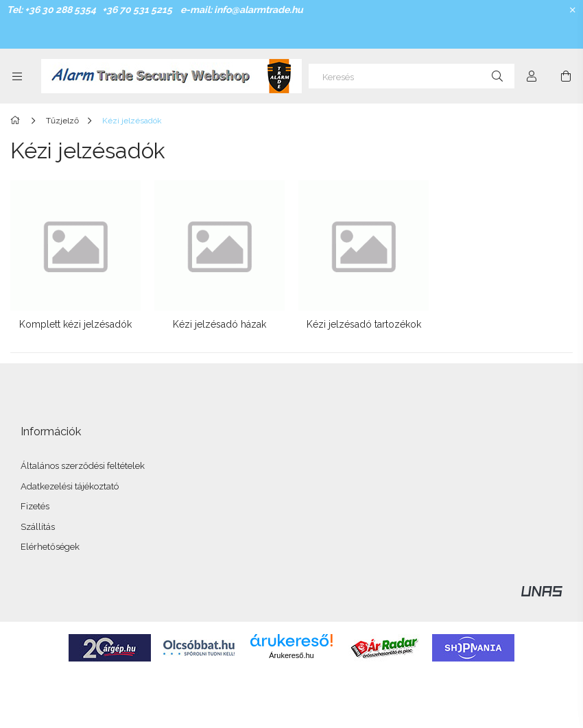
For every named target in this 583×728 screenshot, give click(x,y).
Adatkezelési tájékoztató (70, 486)
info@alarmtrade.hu (259, 10)
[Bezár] (573, 10)
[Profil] (532, 76)
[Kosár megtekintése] (566, 76)
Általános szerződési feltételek (83, 466)
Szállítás (38, 527)
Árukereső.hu (291, 655)
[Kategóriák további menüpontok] (17, 76)
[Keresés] (412, 76)
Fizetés (35, 506)
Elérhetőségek (50, 547)
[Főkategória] (17, 121)
